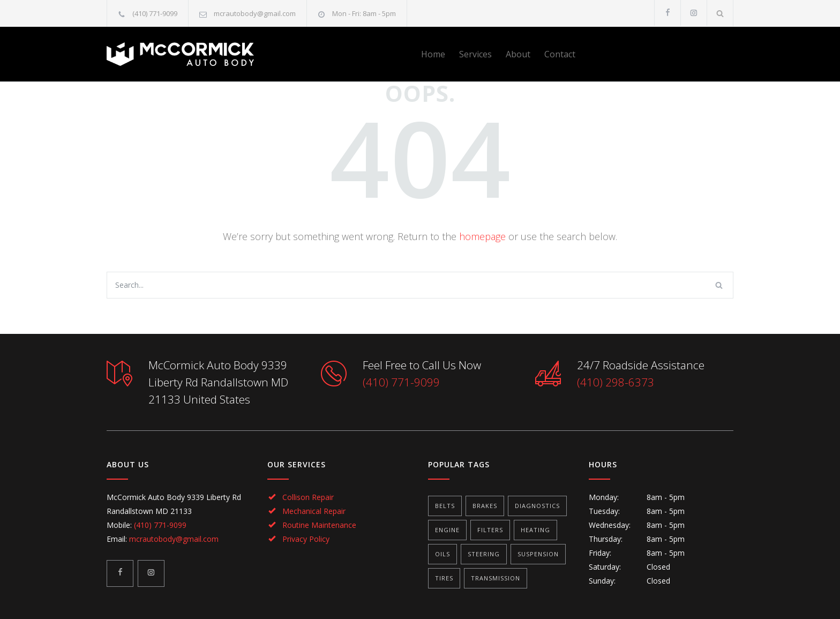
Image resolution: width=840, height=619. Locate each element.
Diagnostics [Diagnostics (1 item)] (537, 506)
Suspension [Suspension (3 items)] (538, 554)
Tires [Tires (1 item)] (444, 578)
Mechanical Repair (314, 511)
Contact (560, 54)
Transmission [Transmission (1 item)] (496, 578)
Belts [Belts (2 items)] (445, 506)
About (518, 54)
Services (475, 54)
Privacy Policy (306, 539)
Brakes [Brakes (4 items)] (485, 506)
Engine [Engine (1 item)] (447, 530)
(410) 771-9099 (155, 13)
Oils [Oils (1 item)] (442, 554)
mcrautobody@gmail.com (255, 13)
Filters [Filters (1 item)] (490, 530)
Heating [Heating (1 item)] (535, 530)
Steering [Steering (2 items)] (484, 554)
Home (433, 54)
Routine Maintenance (319, 525)
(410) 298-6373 (616, 382)
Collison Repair (308, 497)
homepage (482, 236)
